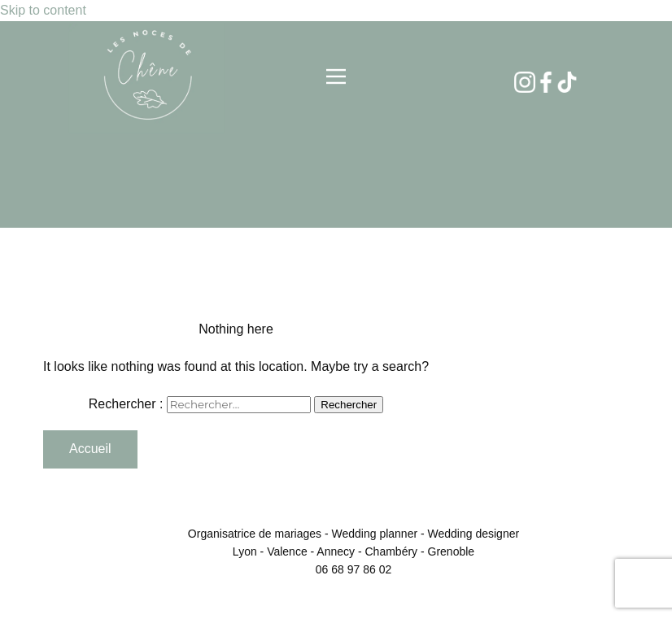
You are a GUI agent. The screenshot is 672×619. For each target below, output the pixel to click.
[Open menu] (336, 76)
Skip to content (43, 10)
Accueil (90, 449)
